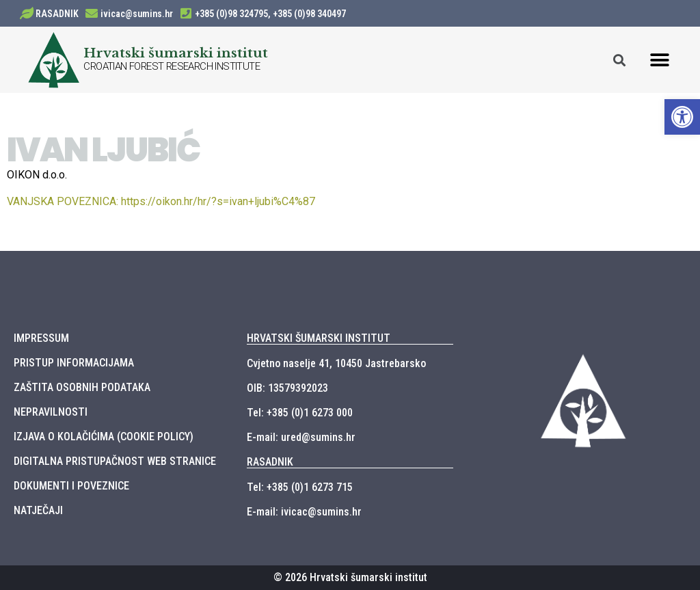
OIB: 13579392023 (287, 388)
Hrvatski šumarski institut (176, 53)
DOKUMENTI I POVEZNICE (71, 486)
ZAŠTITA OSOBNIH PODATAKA (82, 387)
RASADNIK (57, 14)
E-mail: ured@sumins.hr (301, 437)
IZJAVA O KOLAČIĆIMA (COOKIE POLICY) (104, 437)
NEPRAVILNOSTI (51, 412)
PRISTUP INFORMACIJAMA (74, 363)
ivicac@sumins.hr (137, 14)
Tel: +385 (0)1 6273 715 (300, 487)
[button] (660, 60)
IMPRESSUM (41, 338)
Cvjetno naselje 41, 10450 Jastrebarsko (336, 363)
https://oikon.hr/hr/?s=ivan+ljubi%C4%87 (161, 201)
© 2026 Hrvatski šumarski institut (350, 577)
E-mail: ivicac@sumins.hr (304, 512)
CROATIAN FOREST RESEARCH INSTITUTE (172, 66)
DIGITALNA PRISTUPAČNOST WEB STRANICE (115, 461)
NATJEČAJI (38, 510)
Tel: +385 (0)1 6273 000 (300, 413)
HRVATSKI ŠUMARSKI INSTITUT (319, 338)
